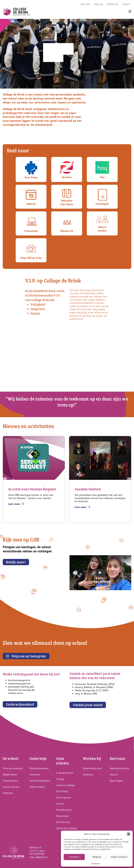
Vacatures (88, 774)
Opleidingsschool (92, 768)
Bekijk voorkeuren (119, 857)
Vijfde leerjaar (37, 787)
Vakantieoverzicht (119, 768)
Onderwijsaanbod (39, 768)
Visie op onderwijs (13, 768)
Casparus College (65, 785)
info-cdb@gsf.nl (38, 857)
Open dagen (116, 781)
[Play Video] (100, 573)
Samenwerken (10, 781)
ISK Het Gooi (63, 822)
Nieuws (114, 774)
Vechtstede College (66, 828)
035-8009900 (37, 854)
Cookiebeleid (95, 863)
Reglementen (10, 774)
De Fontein (62, 791)
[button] (129, 834)
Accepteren (74, 857)
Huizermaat (62, 816)
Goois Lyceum (64, 797)
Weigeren (97, 857)
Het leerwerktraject (40, 781)
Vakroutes (35, 774)
